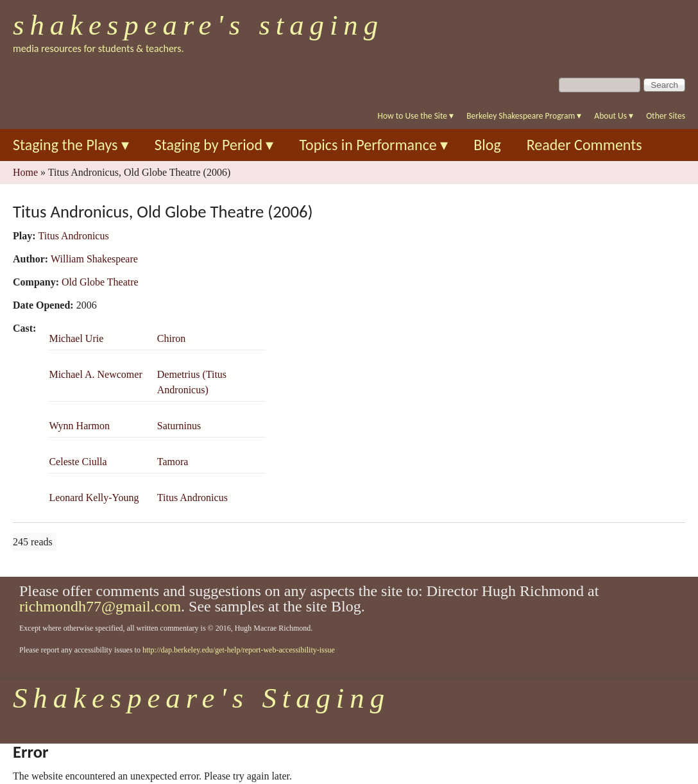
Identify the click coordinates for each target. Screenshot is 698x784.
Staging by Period (214, 145)
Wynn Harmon (79, 426)
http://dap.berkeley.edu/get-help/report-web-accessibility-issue (239, 650)
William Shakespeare (94, 259)
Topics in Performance (373, 145)
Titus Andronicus (74, 236)
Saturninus (179, 426)
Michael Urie (76, 338)
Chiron (171, 338)
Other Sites (666, 116)
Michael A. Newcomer (95, 374)
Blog (487, 145)
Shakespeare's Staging (198, 25)
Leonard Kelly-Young (94, 498)
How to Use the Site (416, 116)
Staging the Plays (71, 145)
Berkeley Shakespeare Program (524, 116)
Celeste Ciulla (78, 462)
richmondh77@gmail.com (100, 606)
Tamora (173, 462)
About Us (614, 116)
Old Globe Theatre (100, 282)
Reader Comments (584, 145)
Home (25, 172)
